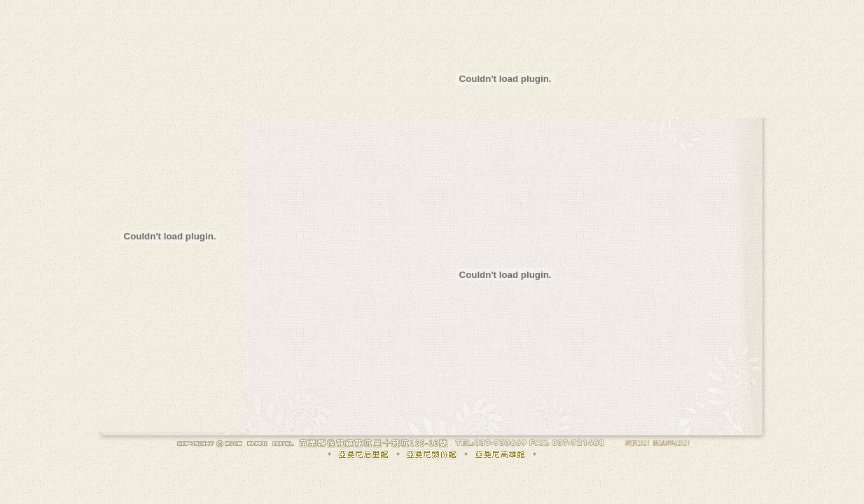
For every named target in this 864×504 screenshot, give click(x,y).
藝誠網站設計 (671, 443)
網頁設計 (638, 443)
